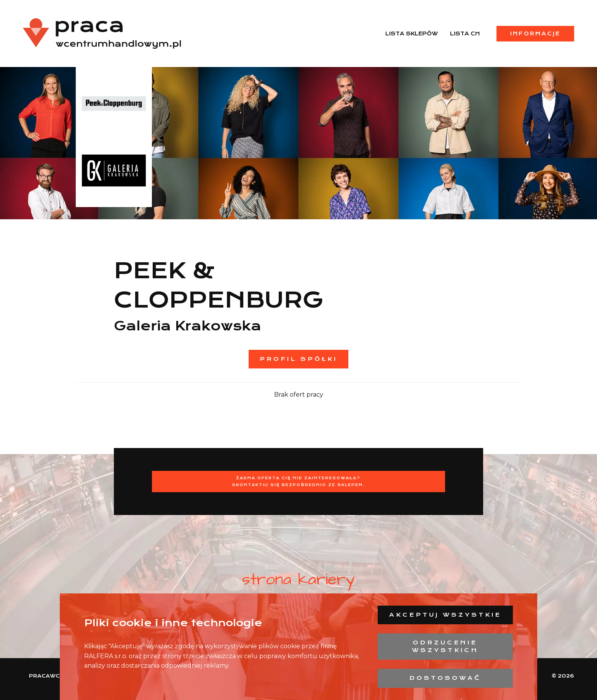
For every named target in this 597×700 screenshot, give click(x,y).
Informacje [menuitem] (535, 33)
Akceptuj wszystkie (445, 615)
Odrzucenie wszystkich (445, 646)
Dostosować (445, 678)
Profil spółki (298, 359)
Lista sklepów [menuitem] (412, 33)
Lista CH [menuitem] (465, 33)
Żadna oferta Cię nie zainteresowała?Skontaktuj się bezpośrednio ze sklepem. (298, 481)
